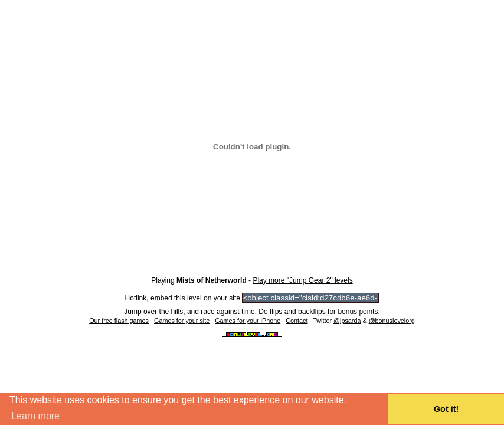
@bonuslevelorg (392, 321)
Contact (297, 321)
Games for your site (182, 321)
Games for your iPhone (248, 321)
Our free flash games (119, 321)
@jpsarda (347, 321)
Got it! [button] (446, 409)
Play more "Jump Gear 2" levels (302, 280)
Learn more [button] (35, 416)
